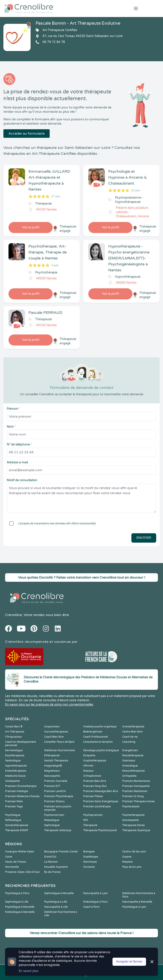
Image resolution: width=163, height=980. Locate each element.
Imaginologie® (53, 766)
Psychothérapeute (133, 815)
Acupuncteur (52, 727)
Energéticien (130, 750)
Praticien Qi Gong (133, 796)
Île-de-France (52, 872)
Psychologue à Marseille (20, 907)
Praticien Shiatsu (54, 801)
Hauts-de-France (15, 862)
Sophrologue (52, 825)
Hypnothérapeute (16, 766)
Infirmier (88, 766)
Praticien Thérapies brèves (138, 801)
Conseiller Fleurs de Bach (59, 742)
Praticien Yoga (14, 806)
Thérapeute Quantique (136, 830)
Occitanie (89, 867)
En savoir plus (29, 971)
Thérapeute (90, 825)
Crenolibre (13, 615)
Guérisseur (129, 761)
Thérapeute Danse (133, 825)
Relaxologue (52, 820)
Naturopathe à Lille (56, 907)
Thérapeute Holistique (58, 830)
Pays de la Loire (132, 867)
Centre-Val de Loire (134, 852)
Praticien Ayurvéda (56, 781)
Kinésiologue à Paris (95, 902)
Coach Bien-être (54, 737)
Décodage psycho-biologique (101, 750)
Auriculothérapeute (56, 732)
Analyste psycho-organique (100, 727)
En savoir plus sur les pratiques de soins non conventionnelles (49, 705)
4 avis (55, 265)
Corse (9, 857)
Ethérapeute (52, 755)
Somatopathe (131, 820)
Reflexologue (13, 820)
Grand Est (50, 857)
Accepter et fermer (129, 962)
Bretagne (89, 852)
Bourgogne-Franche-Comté (61, 852)
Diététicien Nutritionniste (60, 750)
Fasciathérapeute (133, 755)
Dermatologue (14, 750)
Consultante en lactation (98, 742)
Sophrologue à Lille (17, 902)
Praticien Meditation (135, 791)
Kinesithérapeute (16, 771)
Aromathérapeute (133, 727)
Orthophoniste (92, 776)
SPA (86, 820)
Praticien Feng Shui (95, 786)
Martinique (90, 862)
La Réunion (51, 862)
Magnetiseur (52, 771)
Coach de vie (130, 737)
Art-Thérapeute (15, 732)
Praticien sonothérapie (97, 806)
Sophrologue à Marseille (59, 893)
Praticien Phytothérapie (59, 796)
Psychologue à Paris (17, 893)
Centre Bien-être (132, 732)
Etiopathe (89, 755)
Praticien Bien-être (95, 781)
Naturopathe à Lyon (95, 893)
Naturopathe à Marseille (137, 902)
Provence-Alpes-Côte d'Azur (22, 872)
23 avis (136, 191)
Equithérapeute (15, 755)
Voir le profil (31, 227)
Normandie (12, 867)
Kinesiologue (130, 766)
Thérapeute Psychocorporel (100, 830)
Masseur (89, 771)
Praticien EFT (52, 786)
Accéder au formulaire (27, 134)
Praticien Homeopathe (136, 786)
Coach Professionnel (96, 737)
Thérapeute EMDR (17, 830)
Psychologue (13, 815)
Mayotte (127, 862)
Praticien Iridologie (17, 791)
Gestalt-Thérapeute (56, 761)
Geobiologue (13, 761)
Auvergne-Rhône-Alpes (20, 852)
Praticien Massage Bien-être (101, 791)
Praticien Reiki (14, 801)
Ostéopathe (12, 781)
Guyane (127, 857)
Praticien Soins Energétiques (101, 801)
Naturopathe (52, 776)
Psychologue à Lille (56, 902)
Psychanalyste (131, 806)
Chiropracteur (14, 737)
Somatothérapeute (17, 825)
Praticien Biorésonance (136, 781)
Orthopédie (129, 776)
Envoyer (144, 538)
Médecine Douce (15, 776)
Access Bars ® (14, 727)
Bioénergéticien (93, 732)
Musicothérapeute (133, 771)
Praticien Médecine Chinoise (22, 796)
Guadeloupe (91, 857)
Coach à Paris (91, 907)
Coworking (129, 742)
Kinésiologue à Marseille (20, 912)
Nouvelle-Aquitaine (56, 867)
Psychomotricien (54, 815)
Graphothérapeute (95, 761)
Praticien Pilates (93, 796)
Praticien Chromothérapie (21, 786)
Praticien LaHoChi (55, 791)
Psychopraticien (93, 815)
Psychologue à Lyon (134, 907)
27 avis (56, 196)
